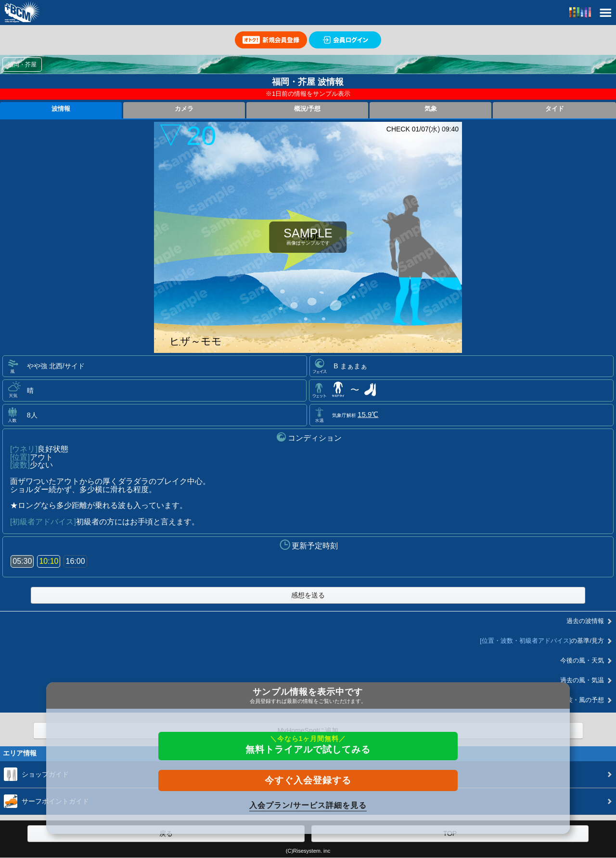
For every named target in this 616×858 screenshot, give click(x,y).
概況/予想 (308, 109)
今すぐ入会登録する (308, 780)
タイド (555, 109)
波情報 (61, 109)
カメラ (184, 109)
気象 (431, 109)
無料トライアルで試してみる (308, 745)
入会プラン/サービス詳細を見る (308, 805)
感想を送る (308, 595)
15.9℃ (368, 414)
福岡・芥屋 (22, 65)
